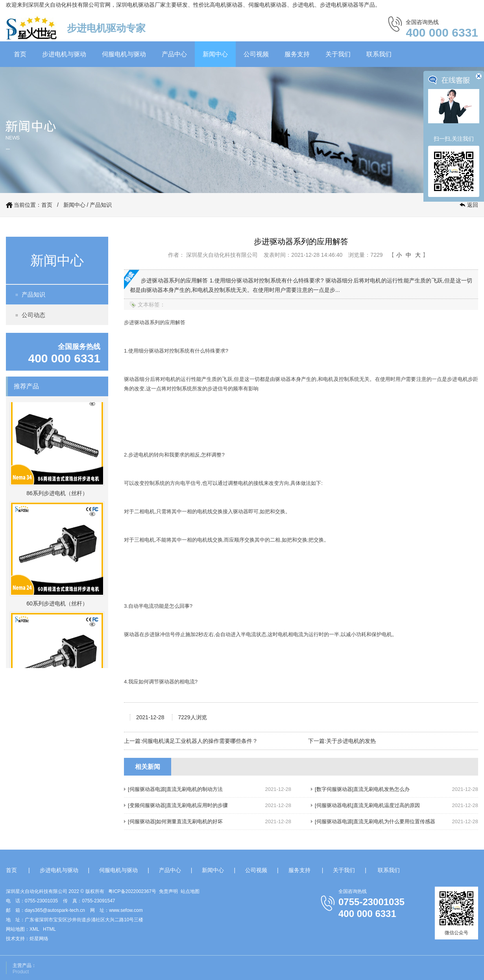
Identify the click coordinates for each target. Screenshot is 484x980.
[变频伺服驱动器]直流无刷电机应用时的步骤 (178, 805)
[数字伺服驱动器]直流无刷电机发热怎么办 (362, 789)
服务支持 (297, 54)
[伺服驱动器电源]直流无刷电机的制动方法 (175, 789)
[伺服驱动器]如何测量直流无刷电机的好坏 (175, 821)
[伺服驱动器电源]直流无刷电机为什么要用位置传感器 (375, 821)
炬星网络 (39, 939)
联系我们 (379, 54)
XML (34, 929)
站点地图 (190, 891)
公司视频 (256, 54)
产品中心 (174, 54)
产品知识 (101, 205)
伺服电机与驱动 (124, 54)
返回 (473, 205)
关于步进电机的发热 (351, 741)
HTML (49, 929)
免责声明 (168, 891)
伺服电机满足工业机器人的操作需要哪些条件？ (200, 741)
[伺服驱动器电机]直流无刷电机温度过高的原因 (367, 805)
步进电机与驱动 (64, 54)
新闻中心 (215, 54)
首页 (20, 54)
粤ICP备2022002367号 (132, 891)
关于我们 (338, 54)
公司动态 (33, 315)
